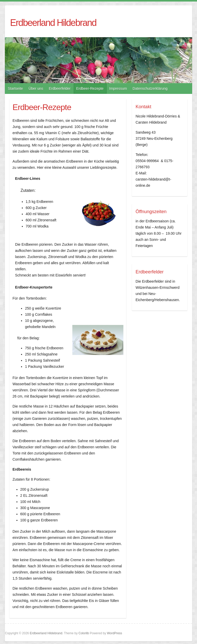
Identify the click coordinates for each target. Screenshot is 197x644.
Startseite (15, 88)
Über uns (36, 88)
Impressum (118, 88)
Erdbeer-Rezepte (90, 88)
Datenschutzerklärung (150, 88)
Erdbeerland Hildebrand (53, 23)
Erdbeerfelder (60, 88)
